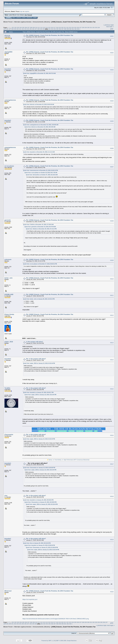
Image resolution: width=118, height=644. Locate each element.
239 (15, 29)
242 (23, 29)
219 (60, 28)
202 (15, 28)
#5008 (112, 221)
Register (29, 18)
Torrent (30, 15)
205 (23, 28)
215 (49, 28)
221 (65, 28)
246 (33, 29)
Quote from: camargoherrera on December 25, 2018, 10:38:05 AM (41, 125)
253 (52, 29)
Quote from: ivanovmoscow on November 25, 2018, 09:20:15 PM (40, 170)
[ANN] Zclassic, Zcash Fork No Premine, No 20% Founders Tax (73, 22)
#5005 (112, 121)
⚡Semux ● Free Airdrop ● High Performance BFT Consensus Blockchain (68, 460)
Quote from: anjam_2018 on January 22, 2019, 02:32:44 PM (39, 363)
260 (70, 29)
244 (28, 29)
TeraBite (7, 388)
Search (19, 18)
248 (38, 29)
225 (75, 28)
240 (18, 29)
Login (24, 18)
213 (44, 28)
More (35, 18)
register (27, 11)
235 (5, 29)
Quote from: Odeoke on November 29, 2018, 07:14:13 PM (41, 229)
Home (9, 18)
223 (70, 28)
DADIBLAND (9, 294)
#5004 (112, 101)
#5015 (112, 389)
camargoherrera (10, 100)
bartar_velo (8, 278)
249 (41, 29)
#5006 (112, 148)
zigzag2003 (8, 52)
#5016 (112, 435)
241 (20, 29)
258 (65, 29)
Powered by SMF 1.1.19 (48, 641)
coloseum (8, 259)
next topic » (110, 27)
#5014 (112, 360)
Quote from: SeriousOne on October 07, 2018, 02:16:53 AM (42, 175)
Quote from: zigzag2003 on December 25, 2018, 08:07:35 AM (39, 73)
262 (76, 29)
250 (44, 29)
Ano (6, 496)
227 (80, 28)
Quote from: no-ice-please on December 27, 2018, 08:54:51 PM (40, 264)
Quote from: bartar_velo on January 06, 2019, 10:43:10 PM (39, 299)
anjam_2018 (9, 342)
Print (112, 29)
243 (25, 29)
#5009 (112, 260)
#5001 (112, 36)
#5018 (112, 496)
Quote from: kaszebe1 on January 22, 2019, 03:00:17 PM (38, 392)
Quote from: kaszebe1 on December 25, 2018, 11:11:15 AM (39, 152)
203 (18, 28)
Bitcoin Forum (8, 22)
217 (54, 28)
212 (41, 28)
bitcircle (7, 35)
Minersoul (8, 591)
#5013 (112, 343)
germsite (8, 220)
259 (68, 29)
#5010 (112, 279)
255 (57, 29)
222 (67, 28)
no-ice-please (9, 166)
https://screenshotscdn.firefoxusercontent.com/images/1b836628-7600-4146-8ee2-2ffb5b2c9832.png (56, 619)
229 (86, 28)
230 (88, 28)
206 (26, 28)
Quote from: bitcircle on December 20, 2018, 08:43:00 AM (39, 104)
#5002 (112, 53)
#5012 (112, 315)
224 (73, 28)
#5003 (112, 70)
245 (31, 29)
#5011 (112, 295)
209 (34, 28)
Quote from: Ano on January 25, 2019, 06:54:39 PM (37, 543)
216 (52, 28)
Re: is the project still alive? (36, 359)
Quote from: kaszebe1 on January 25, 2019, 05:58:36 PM (38, 500)
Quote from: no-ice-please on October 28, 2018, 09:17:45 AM (41, 173)
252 (50, 29)
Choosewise (9, 435)
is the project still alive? (35, 342)
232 (93, 28)
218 (57, 28)
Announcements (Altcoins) (41, 22)
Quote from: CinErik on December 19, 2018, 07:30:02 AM (38, 225)
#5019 (112, 540)
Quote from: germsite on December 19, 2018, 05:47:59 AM (40, 227)
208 (31, 28)
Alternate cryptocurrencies (23, 22)
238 (12, 29)
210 (36, 28)
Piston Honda (9, 314)
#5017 (112, 464)
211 (39, 28)
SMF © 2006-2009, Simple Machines (66, 641)
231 (91, 28)
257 (62, 29)
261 (73, 29)
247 (36, 29)
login (21, 11)
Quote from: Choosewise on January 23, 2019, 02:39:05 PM (39, 468)
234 (99, 28)
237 (10, 29)
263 (78, 29)
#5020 (112, 592)
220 (62, 28)
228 (83, 28)
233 (96, 28)
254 (55, 29)
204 (21, 28)
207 (28, 28)
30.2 (26, 15)
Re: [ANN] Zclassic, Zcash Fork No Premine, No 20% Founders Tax (50, 35)
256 (60, 29)
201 (13, 28)
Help (14, 18)
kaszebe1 (8, 69)
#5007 (112, 167)
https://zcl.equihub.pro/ (30, 599)
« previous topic (109, 25)
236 (7, 29)
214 (47, 28)
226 (78, 28)
